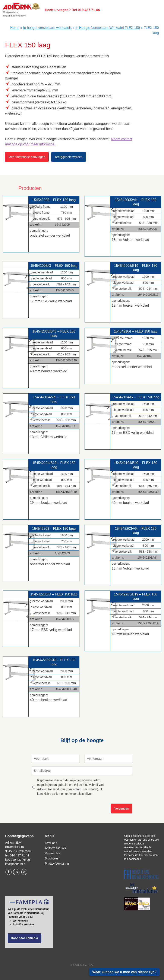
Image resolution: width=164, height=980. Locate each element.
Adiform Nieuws (55, 848)
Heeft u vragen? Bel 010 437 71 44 (72, 10)
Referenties (53, 853)
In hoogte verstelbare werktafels (47, 28)
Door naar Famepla (24, 938)
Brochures (52, 858)
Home (15, 28)
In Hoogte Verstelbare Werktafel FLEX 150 (108, 28)
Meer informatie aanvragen (27, 157)
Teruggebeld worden (69, 157)
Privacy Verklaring (57, 864)
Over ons (51, 843)
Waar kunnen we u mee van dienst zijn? (124, 972)
